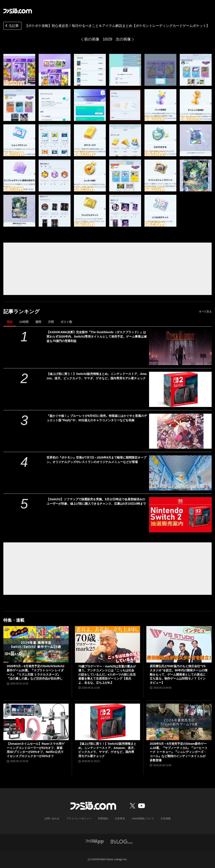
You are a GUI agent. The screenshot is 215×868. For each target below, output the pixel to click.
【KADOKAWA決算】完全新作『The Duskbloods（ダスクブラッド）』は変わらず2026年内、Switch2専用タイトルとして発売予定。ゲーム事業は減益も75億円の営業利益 (97, 337)
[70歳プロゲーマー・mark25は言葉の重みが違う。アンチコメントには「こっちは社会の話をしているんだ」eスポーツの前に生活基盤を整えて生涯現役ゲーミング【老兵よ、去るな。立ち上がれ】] (108, 644)
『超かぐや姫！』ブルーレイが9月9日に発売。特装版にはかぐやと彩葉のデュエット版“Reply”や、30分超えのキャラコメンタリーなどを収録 (97, 418)
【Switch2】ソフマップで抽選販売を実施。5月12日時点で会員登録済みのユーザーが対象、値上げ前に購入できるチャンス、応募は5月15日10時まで (96, 501)
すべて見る (205, 312)
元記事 (12, 26)
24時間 (24, 322)
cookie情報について (143, 819)
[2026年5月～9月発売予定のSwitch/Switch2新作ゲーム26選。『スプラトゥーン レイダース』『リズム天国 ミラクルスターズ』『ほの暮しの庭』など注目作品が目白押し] (36, 644)
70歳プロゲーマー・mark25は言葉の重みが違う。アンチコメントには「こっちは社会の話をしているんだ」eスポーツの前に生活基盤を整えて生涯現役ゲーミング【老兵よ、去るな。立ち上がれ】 (107, 674)
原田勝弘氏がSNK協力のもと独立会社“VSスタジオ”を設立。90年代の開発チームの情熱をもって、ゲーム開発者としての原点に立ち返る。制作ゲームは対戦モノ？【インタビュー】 (179, 674)
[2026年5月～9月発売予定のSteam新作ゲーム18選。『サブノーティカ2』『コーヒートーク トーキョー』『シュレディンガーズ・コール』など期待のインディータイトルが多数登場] (179, 722)
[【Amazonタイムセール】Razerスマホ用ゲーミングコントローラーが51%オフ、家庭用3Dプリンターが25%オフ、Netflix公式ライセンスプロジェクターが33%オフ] (36, 722)
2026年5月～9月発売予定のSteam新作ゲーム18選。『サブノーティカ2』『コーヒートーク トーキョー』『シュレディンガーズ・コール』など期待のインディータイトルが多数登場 (179, 752)
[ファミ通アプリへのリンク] (95, 841)
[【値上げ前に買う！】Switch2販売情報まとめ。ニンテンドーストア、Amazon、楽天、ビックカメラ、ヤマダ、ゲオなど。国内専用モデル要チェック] (180, 389)
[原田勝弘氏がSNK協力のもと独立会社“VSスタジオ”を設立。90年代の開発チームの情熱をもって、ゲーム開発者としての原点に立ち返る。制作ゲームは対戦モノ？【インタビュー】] (179, 644)
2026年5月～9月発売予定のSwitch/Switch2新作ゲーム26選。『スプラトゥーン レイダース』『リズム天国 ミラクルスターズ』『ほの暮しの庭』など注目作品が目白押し (36, 672)
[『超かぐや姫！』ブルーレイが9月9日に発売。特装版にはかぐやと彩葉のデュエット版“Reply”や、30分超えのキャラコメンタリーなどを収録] (180, 431)
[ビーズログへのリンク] (122, 841)
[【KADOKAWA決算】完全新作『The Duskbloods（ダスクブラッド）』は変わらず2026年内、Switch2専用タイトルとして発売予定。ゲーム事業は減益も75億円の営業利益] (180, 348)
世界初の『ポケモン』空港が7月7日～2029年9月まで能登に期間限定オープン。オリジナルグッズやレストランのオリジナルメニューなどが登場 (96, 460)
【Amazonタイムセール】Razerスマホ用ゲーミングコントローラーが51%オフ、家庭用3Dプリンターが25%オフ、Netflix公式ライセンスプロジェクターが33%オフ (36, 750)
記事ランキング (22, 311)
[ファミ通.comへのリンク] (18, 11)
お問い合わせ (52, 819)
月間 (51, 322)
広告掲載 (166, 819)
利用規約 (103, 819)
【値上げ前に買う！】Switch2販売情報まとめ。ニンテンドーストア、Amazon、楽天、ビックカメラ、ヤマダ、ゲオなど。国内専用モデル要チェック (96, 376)
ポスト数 (66, 322)
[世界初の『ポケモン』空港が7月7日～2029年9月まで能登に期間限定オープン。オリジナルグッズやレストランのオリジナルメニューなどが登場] (180, 473)
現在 (10, 322)
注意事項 (120, 819)
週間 (38, 322)
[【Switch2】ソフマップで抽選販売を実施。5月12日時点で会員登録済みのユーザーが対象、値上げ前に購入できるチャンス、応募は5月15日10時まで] (180, 515)
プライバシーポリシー (79, 819)
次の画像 (123, 39)
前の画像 (92, 39)
